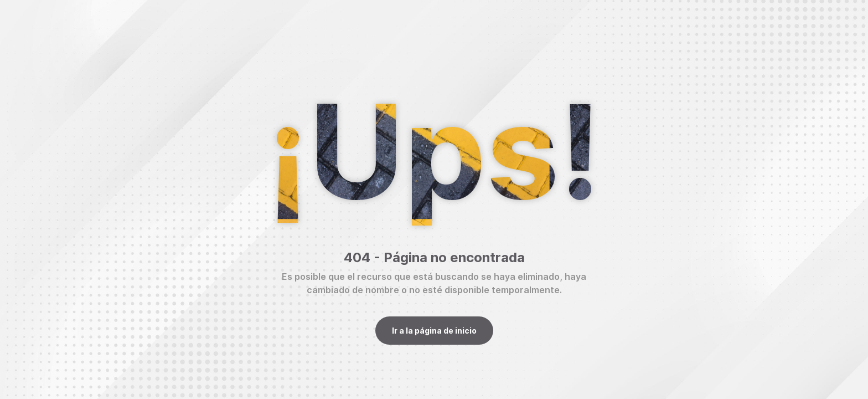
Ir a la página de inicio (434, 331)
